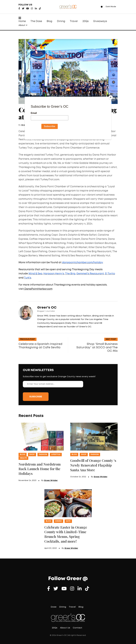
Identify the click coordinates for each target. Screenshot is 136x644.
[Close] (111, 97)
